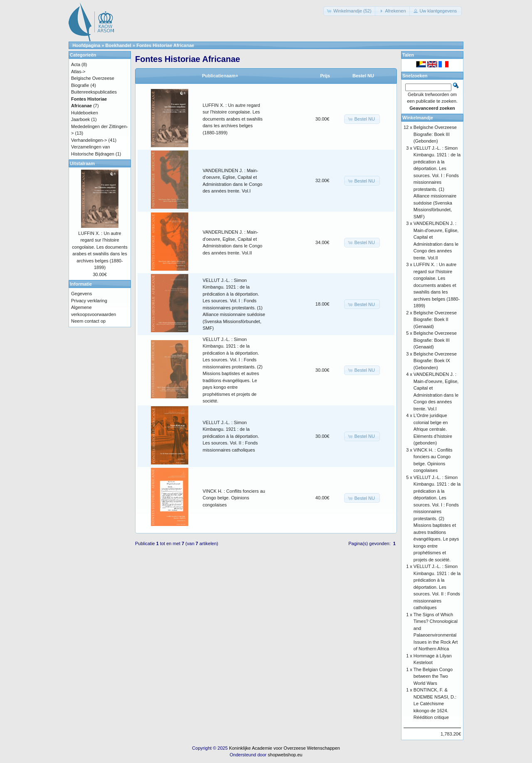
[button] (350, 11)
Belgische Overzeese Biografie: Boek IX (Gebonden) (435, 361)
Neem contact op (88, 321)
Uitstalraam (82, 163)
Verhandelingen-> (89, 140)
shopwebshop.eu (285, 755)
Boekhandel (118, 45)
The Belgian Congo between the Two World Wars (433, 676)
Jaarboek (80, 119)
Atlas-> (78, 72)
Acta (76, 64)
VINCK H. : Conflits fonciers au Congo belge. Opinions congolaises (234, 498)
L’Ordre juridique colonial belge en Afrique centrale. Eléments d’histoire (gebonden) (433, 429)
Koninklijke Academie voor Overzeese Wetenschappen (284, 748)
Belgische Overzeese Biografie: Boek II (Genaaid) (435, 320)
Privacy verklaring (89, 301)
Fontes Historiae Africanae (165, 45)
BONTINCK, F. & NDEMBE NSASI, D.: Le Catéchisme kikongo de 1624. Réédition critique (435, 704)
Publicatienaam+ (220, 76)
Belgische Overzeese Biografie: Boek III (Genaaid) (435, 340)
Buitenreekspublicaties (94, 92)
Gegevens (81, 294)
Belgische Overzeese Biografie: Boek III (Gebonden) (435, 134)
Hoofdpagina (86, 45)
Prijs (325, 76)
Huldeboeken (85, 113)
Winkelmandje (418, 118)
